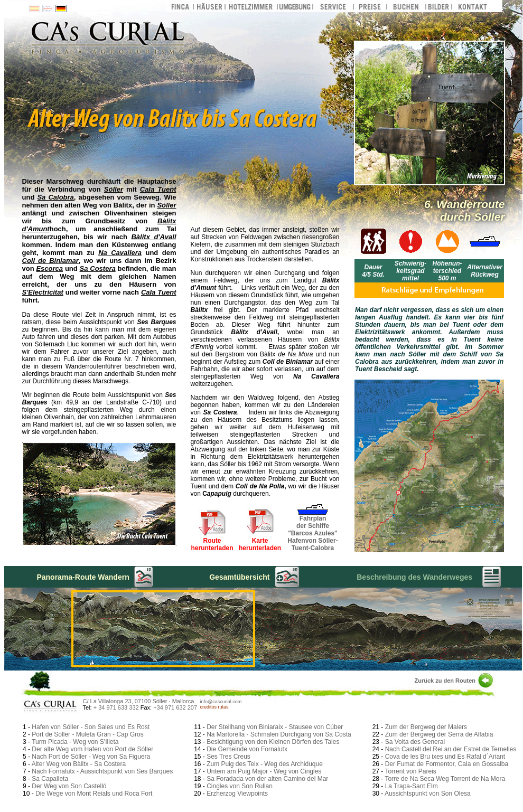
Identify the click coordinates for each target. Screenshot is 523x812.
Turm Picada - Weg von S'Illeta (75, 742)
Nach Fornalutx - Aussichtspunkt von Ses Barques (102, 771)
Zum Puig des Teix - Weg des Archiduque (265, 764)
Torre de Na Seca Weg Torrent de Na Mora (445, 779)
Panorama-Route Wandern (83, 577)
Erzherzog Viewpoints (237, 794)
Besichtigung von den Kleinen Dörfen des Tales (273, 742)
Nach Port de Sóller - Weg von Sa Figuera (91, 757)
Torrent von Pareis (410, 771)
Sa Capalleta (50, 779)
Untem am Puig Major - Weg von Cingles (264, 771)
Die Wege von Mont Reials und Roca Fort (94, 794)
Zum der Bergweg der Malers (426, 727)
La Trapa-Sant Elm (412, 786)
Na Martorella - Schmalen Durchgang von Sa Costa (279, 734)
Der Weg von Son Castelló (69, 786)
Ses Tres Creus (228, 757)
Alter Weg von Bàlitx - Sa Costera (79, 764)
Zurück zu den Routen (445, 681)
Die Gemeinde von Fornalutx (247, 749)
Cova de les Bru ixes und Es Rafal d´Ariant (445, 757)
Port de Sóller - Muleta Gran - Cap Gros (87, 734)
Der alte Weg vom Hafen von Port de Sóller (92, 749)
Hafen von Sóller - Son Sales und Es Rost (91, 727)
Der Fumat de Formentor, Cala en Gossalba (447, 764)
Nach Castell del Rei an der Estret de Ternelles (451, 749)
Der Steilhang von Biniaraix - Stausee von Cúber (275, 727)
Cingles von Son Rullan (240, 786)
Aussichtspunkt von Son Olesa (428, 794)
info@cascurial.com (221, 702)
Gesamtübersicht (239, 577)
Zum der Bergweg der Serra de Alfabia (439, 734)
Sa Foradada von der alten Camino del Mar (267, 779)
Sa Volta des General (415, 742)
